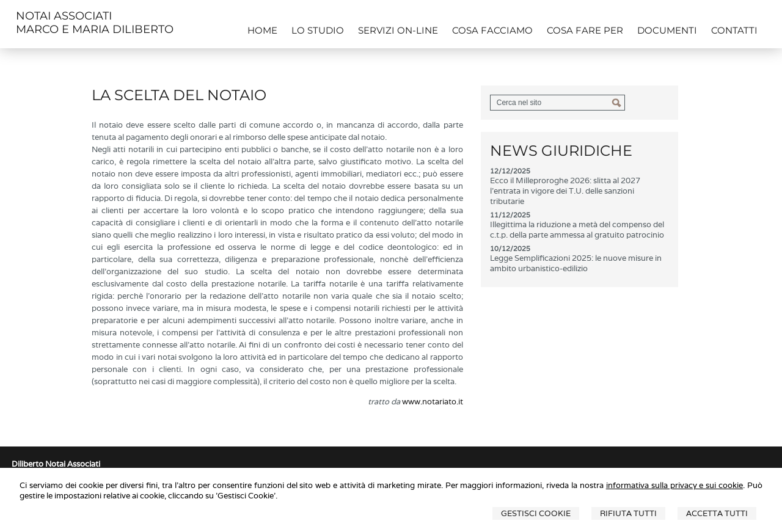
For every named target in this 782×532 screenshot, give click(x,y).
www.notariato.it (433, 402)
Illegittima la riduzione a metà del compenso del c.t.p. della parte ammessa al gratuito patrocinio (577, 230)
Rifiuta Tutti (628, 513)
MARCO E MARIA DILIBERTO (95, 29)
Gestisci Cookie (536, 513)
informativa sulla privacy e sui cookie (674, 485)
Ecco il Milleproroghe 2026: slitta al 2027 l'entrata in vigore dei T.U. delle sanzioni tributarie (565, 191)
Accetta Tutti (717, 513)
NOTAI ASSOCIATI (64, 16)
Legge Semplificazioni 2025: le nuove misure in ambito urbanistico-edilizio (576, 263)
